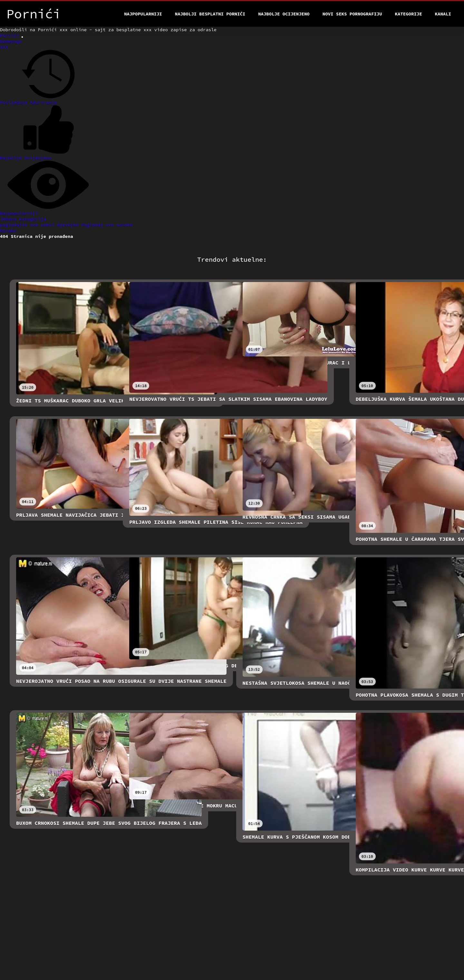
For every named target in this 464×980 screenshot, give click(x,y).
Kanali (443, 14)
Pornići (11, 35)
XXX (4, 47)
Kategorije (409, 14)
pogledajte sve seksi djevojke (41, 225)
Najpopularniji (143, 14)
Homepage (11, 41)
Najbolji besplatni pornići (210, 14)
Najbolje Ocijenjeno (284, 14)
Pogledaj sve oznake (107, 225)
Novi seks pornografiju (352, 14)
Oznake (8, 231)
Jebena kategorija (23, 219)
